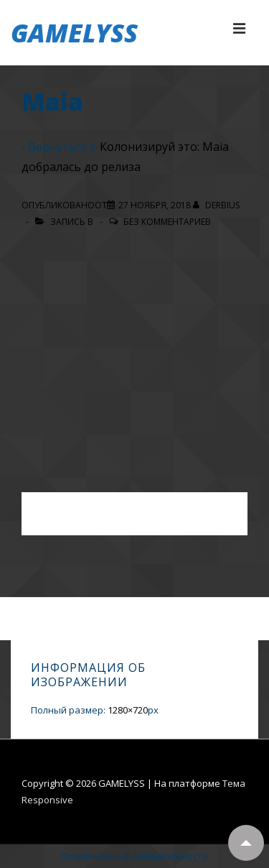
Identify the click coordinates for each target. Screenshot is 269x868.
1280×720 (128, 710)
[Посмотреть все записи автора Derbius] (216, 205)
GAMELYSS (74, 33)
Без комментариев (167, 222)
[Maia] (155, 205)
